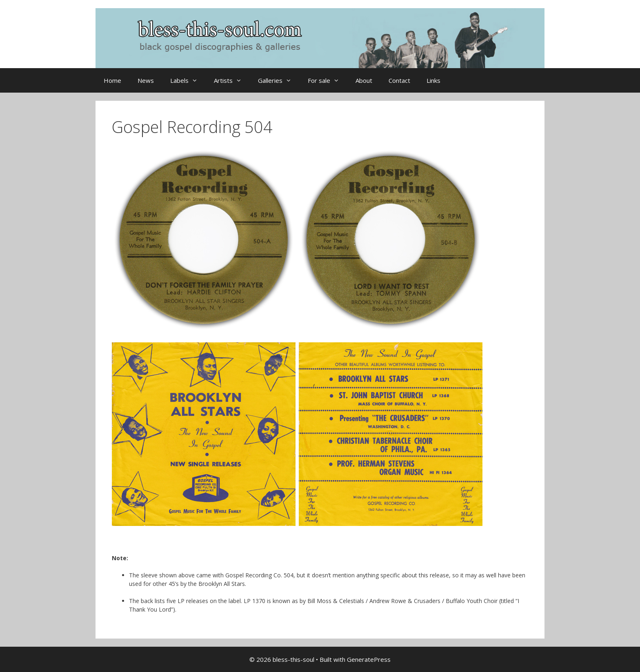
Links (433, 80)
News (146, 80)
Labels (188, 80)
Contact (399, 80)
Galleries (279, 80)
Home (112, 80)
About (364, 80)
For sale (328, 80)
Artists (232, 80)
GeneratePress (369, 659)
